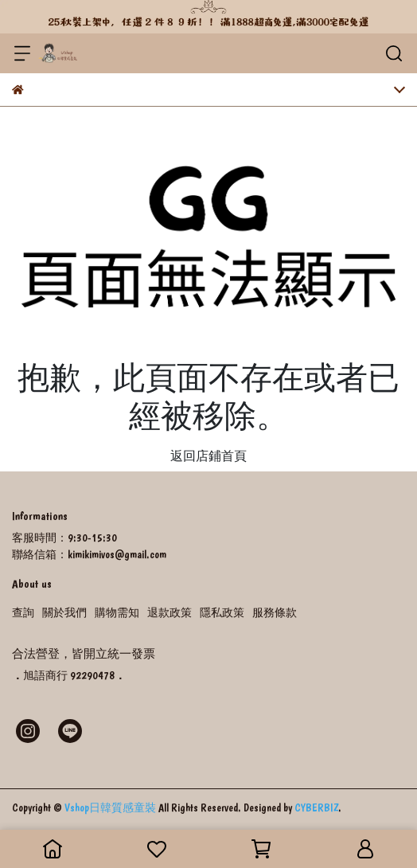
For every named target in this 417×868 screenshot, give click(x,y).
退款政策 (170, 612)
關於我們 (64, 612)
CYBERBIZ (316, 807)
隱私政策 (222, 612)
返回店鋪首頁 (208, 456)
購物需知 (117, 612)
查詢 (23, 612)
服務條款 (275, 612)
